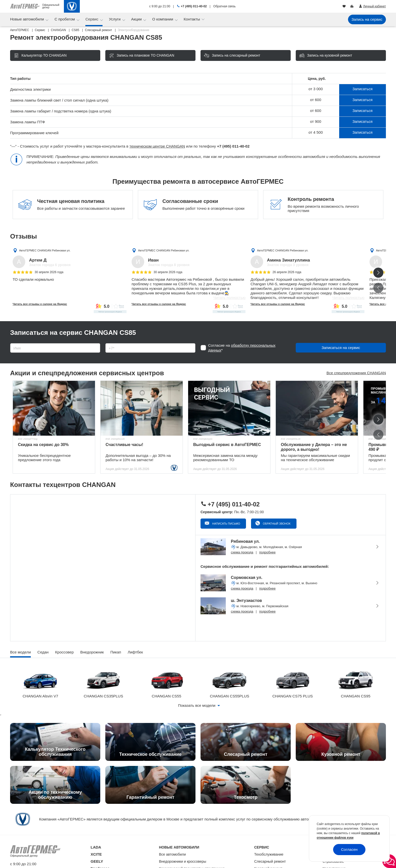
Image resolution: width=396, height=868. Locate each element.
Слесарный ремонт (270, 861)
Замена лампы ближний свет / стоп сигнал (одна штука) (59, 100)
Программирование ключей (34, 133)
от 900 (316, 121)
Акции (137, 19)
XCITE (96, 854)
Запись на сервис (367, 19)
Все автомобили (172, 854)
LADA (96, 847)
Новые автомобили (28, 19)
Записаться (362, 89)
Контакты (192, 19)
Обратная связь (225, 6)
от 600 (316, 100)
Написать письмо (226, 524)
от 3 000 (316, 89)
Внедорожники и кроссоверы (183, 861)
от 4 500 (316, 132)
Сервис (92, 19)
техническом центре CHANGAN (157, 146)
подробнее (267, 552)
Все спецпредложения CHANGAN (356, 373)
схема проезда (242, 552)
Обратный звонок (276, 524)
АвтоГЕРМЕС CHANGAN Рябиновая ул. (45, 250)
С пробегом (65, 19)
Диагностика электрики (30, 89)
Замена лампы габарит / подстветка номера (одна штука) (61, 111)
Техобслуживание (269, 854)
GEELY (97, 861)
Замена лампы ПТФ (28, 122)
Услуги (115, 19)
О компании (163, 19)
